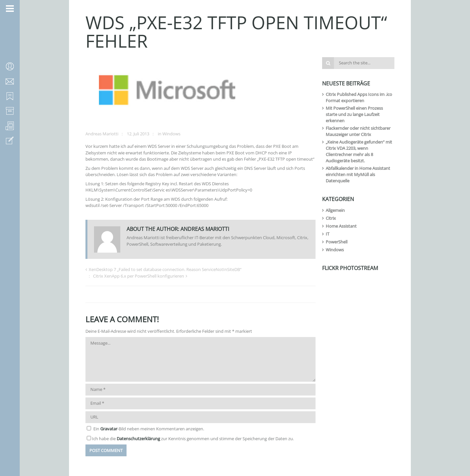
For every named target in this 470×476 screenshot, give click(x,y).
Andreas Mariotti (102, 134)
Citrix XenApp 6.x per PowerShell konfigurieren (139, 276)
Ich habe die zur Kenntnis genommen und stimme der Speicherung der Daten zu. (193, 439)
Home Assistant (341, 226)
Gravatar (109, 429)
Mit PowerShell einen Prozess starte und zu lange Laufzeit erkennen (354, 114)
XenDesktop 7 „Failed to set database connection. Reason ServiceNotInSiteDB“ (165, 269)
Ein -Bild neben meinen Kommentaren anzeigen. (149, 429)
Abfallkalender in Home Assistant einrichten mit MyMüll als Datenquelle (358, 174)
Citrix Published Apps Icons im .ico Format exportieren (359, 97)
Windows (171, 134)
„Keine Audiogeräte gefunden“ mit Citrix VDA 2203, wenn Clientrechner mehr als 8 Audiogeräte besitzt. (359, 151)
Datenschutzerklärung (138, 439)
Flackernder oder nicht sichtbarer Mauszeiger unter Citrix (358, 131)
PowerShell (337, 242)
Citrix (331, 218)
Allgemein (335, 210)
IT (328, 234)
